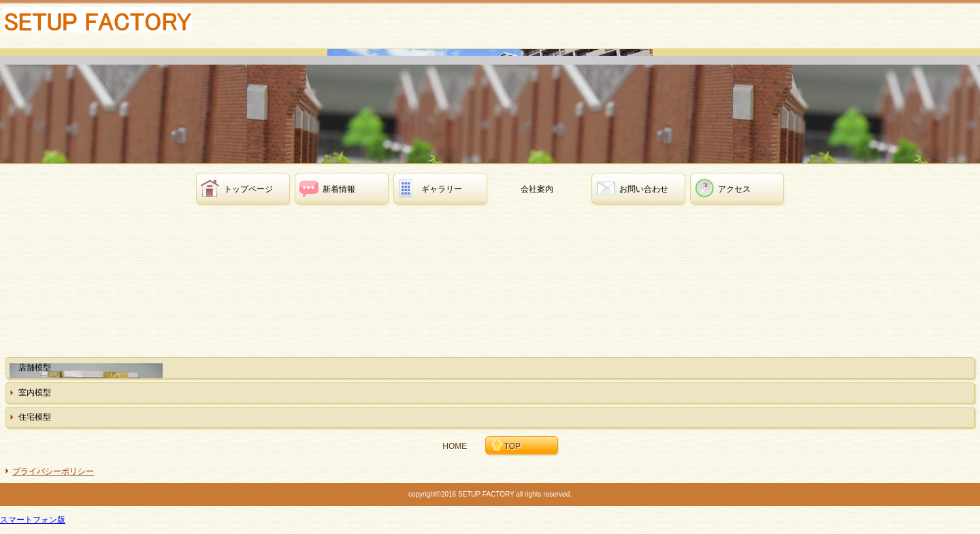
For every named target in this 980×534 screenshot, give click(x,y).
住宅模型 (35, 417)
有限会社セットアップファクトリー (109, 24)
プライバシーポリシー (53, 471)
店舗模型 (35, 367)
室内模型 (35, 393)
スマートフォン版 (33, 520)
